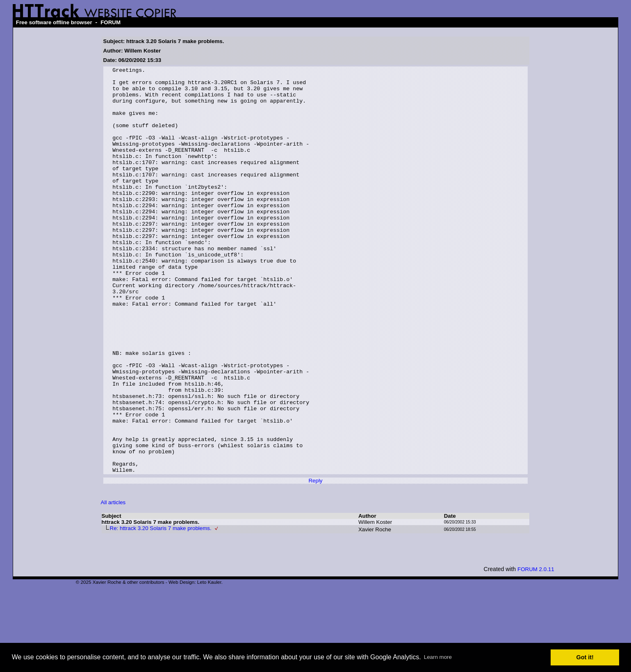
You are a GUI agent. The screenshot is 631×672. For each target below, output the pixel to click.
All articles (113, 584)
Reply (315, 562)
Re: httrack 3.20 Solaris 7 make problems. (161, 609)
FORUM (110, 22)
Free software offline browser (54, 22)
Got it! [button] (585, 657)
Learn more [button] (438, 657)
